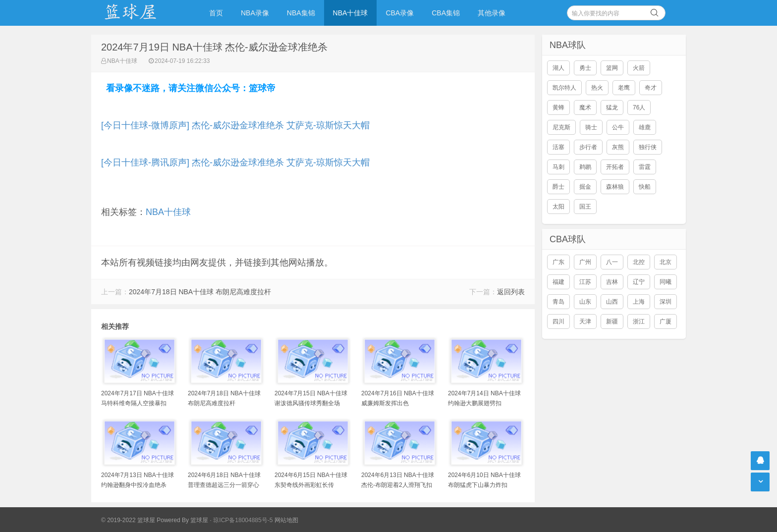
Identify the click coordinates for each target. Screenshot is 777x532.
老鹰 (624, 88)
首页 (216, 13)
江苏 (585, 282)
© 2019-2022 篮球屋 (128, 520)
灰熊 (618, 147)
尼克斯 (561, 127)
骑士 (591, 127)
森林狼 (615, 187)
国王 (585, 207)
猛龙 (612, 107)
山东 (585, 302)
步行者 (588, 147)
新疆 (612, 321)
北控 (639, 262)
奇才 (651, 88)
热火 (597, 88)
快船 (645, 187)
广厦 (666, 321)
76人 (639, 107)
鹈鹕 (585, 167)
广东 (558, 262)
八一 (612, 262)
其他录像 (492, 13)
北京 (666, 262)
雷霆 (645, 167)
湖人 (558, 68)
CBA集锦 (446, 13)
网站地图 (286, 520)
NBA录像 (255, 13)
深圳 (666, 302)
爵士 (558, 187)
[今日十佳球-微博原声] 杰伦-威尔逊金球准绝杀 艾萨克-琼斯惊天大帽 (235, 125)
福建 (558, 282)
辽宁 (639, 282)
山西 (612, 302)
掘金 (585, 187)
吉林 (612, 282)
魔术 (585, 107)
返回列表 (511, 292)
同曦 (666, 282)
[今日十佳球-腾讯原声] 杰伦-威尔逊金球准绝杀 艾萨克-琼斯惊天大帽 (235, 162)
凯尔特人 (564, 88)
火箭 (639, 68)
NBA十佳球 (351, 13)
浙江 (639, 321)
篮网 (612, 68)
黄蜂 (558, 107)
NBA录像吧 (141, 13)
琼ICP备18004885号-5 (243, 520)
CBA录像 (400, 13)
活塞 (558, 147)
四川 (558, 321)
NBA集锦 (301, 13)
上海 (639, 302)
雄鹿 (645, 127)
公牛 (618, 127)
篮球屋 (199, 520)
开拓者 (615, 167)
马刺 (558, 167)
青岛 (558, 302)
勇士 (585, 68)
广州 (585, 262)
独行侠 (648, 147)
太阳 (558, 207)
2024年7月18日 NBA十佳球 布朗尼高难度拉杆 (200, 292)
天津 (585, 321)
